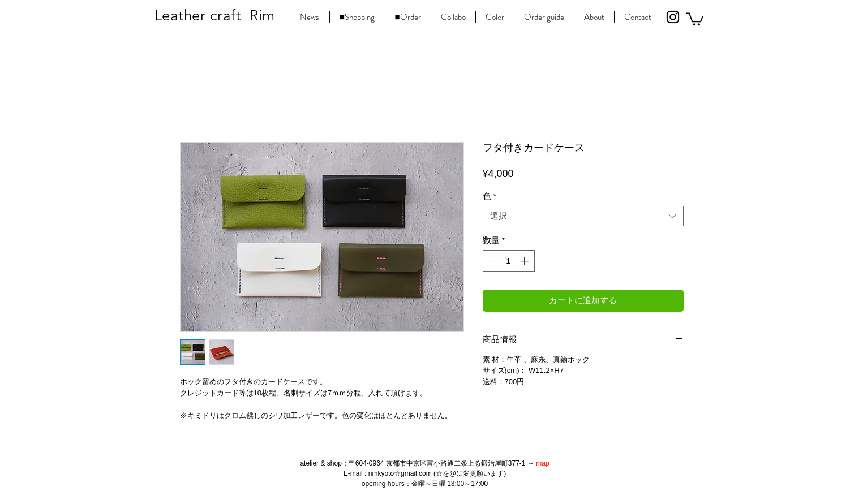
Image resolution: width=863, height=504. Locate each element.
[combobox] (583, 216)
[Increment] (525, 261)
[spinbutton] (508, 261)
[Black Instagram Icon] (673, 17)
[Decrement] (492, 261)
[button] (695, 18)
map (542, 463)
